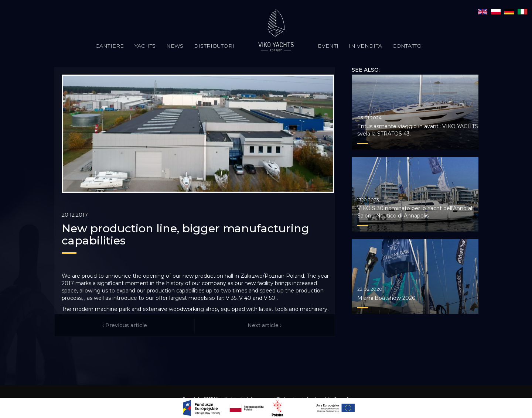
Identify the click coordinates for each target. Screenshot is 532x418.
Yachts (145, 46)
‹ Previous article (125, 325)
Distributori (214, 46)
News (175, 46)
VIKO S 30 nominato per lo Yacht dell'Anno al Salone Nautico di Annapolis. (415, 212)
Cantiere (110, 46)
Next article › (265, 325)
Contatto (407, 46)
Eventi (328, 46)
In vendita (365, 46)
